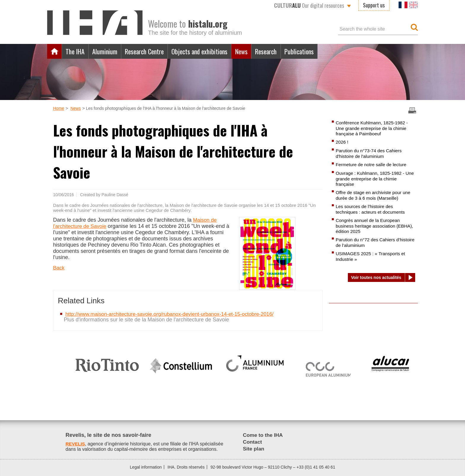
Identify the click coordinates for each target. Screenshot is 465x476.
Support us (374, 5)
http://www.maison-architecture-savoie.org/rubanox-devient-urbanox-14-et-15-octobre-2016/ (173, 314)
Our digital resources (309, 5)
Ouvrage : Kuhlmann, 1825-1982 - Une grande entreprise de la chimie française (373, 179)
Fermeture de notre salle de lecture (373, 165)
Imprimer (412, 110)
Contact (253, 442)
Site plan (254, 449)
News (254, 51)
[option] (107, 363)
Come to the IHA (264, 435)
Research (281, 51)
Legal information (146, 467)
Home (55, 51)
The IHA (76, 51)
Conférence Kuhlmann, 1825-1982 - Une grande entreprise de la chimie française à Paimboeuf (373, 128)
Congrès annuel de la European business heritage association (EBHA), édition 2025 (369, 226)
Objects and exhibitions (210, 51)
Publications (316, 51)
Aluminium (108, 51)
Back (59, 268)
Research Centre (150, 51)
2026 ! (342, 142)
